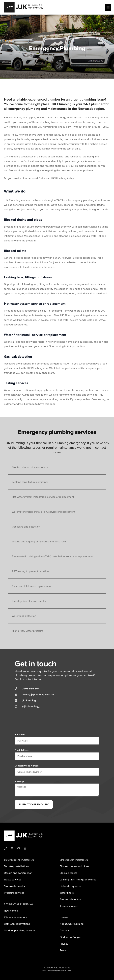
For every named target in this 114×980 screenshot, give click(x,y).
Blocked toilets (68, 873)
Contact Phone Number (27, 766)
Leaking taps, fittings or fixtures (78, 879)
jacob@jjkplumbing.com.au (38, 694)
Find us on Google (70, 937)
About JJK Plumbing (72, 924)
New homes (11, 911)
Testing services (69, 906)
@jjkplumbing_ (31, 706)
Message (19, 781)
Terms (63, 950)
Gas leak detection (71, 899)
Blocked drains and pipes (74, 866)
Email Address (22, 750)
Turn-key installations (16, 866)
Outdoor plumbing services (20, 930)
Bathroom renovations (17, 924)
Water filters (67, 893)
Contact (64, 930)
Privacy (64, 944)
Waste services (13, 879)
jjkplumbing (29, 700)
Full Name (20, 735)
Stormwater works (14, 886)
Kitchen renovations (16, 917)
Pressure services (14, 893)
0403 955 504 (31, 689)
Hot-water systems (70, 886)
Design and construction (18, 873)
